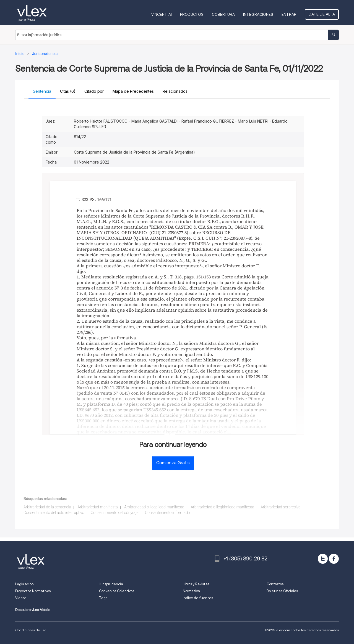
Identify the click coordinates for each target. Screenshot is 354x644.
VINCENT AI (162, 14)
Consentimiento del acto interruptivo (54, 513)
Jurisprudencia (111, 584)
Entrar (289, 14)
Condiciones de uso (31, 630)
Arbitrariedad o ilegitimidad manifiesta (222, 507)
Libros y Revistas (196, 584)
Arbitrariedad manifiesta (97, 507)
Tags (103, 598)
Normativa (191, 591)
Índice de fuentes (198, 598)
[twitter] (323, 559)
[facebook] (334, 559)
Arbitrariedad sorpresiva (280, 507)
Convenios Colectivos (117, 591)
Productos (192, 14)
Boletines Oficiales (282, 591)
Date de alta (322, 14)
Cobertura (223, 14)
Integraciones (258, 14)
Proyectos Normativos (33, 591)
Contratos (275, 584)
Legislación (24, 584)
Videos (21, 598)
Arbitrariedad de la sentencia (47, 507)
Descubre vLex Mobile (33, 610)
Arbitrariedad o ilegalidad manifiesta (154, 507)
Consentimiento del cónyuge (115, 513)
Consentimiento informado (167, 513)
